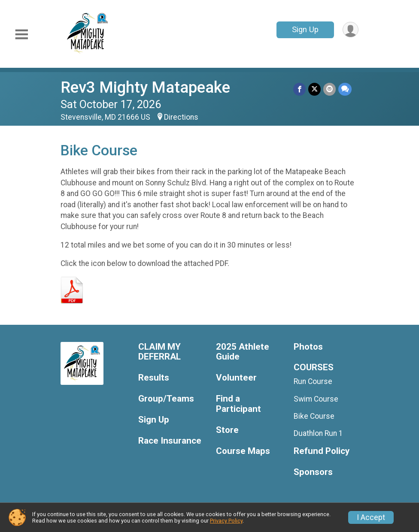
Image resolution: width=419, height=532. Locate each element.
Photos (308, 347)
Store (227, 430)
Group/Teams (166, 399)
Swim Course (316, 399)
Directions (181, 117)
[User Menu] (351, 30)
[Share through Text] (345, 89)
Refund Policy (322, 451)
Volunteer (236, 378)
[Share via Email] (329, 89)
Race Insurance (170, 441)
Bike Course (314, 416)
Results (154, 378)
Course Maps (243, 451)
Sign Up (305, 29)
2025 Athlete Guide (243, 352)
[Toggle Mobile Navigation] (21, 35)
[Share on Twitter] (314, 89)
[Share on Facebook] (299, 89)
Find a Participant (238, 404)
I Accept (371, 517)
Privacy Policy (226, 521)
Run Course (313, 381)
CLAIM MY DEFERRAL (159, 352)
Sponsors (313, 472)
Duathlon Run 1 (318, 433)
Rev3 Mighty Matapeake (145, 87)
